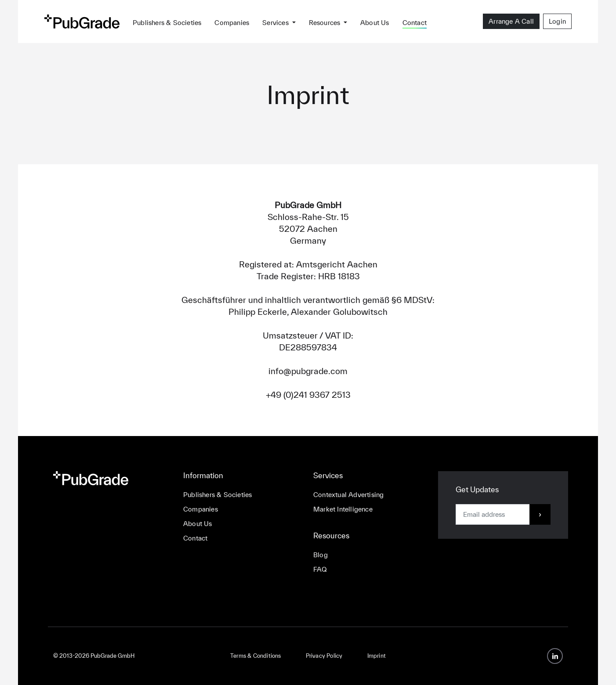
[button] (279, 21)
